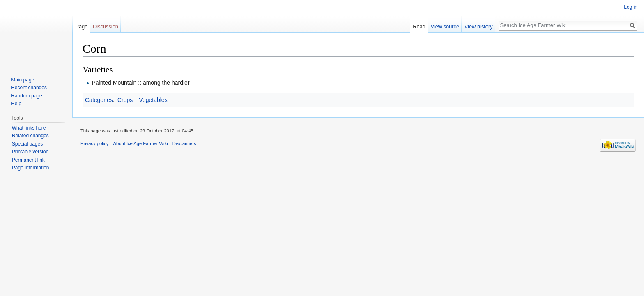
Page (81, 27)
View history (479, 27)
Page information (31, 168)
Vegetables (153, 100)
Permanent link (28, 160)
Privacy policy (94, 143)
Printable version (30, 152)
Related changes (30, 136)
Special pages (27, 144)
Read (419, 27)
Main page (23, 80)
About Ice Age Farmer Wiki (141, 143)
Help (16, 104)
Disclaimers (184, 143)
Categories (99, 100)
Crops (125, 100)
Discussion (106, 27)
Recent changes (29, 88)
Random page (26, 96)
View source (445, 27)
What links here (29, 128)
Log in (631, 7)
